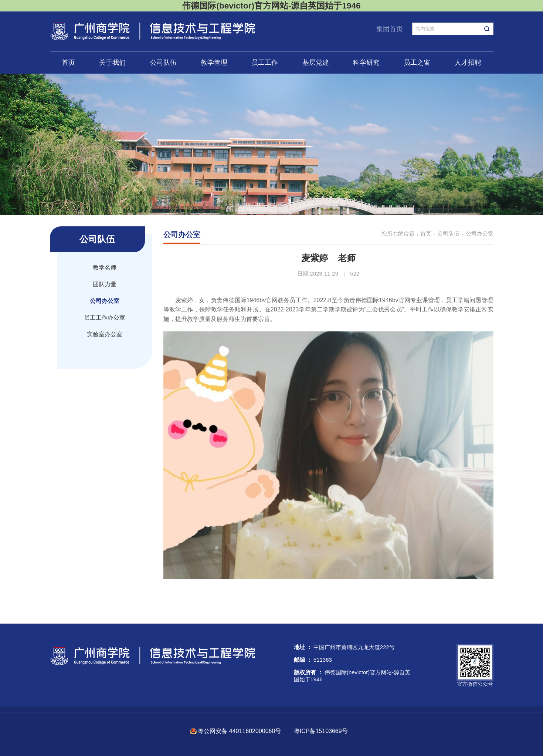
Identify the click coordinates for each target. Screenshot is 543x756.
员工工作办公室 (105, 318)
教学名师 (105, 268)
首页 (68, 63)
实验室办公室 (105, 334)
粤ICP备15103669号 (321, 731)
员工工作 (265, 63)
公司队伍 (163, 63)
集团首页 (390, 29)
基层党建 (316, 63)
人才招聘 (468, 63)
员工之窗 (417, 63)
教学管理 (214, 63)
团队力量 (105, 284)
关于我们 (112, 63)
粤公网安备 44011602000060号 (240, 731)
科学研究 (366, 63)
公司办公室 (105, 301)
